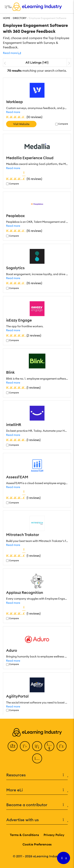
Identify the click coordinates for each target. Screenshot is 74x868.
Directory (20, 18)
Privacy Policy (54, 835)
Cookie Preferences (37, 844)
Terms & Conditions (24, 835)
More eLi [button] (37, 790)
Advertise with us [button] (37, 820)
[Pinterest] (62, 746)
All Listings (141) (37, 62)
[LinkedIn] (37, 746)
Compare (63, 124)
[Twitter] (25, 746)
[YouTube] (49, 746)
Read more (13, 112)
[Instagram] (37, 758)
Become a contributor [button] (37, 805)
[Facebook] (13, 746)
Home (7, 18)
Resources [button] (37, 775)
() (24, 117)
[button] (12, 53)
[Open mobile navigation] (7, 7)
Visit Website (21, 124)
